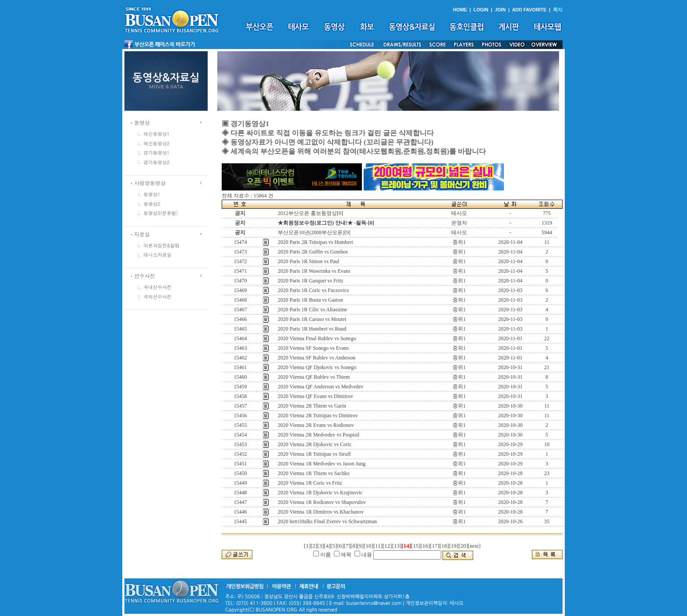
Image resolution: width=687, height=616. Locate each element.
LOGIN (481, 10)
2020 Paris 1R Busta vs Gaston (310, 300)
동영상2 (152, 204)
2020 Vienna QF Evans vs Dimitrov (315, 396)
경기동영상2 (157, 162)
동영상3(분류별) (161, 213)
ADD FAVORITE (529, 10)
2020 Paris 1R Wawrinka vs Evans (314, 271)
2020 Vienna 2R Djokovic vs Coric (315, 444)
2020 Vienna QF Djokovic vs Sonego (317, 367)
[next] (474, 546)
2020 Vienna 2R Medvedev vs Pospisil (319, 435)
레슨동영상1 (157, 134)
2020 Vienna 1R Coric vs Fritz (310, 483)
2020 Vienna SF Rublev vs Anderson (317, 358)
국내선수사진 (158, 287)
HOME (460, 10)
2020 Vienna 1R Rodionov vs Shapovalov (322, 502)
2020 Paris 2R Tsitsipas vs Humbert (315, 242)
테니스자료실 (158, 255)
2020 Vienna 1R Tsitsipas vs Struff (314, 454)
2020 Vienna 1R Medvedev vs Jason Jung (322, 464)
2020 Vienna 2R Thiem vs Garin (312, 406)
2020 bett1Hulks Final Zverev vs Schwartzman (327, 521)
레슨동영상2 (157, 143)
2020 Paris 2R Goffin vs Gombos (313, 252)
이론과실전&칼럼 (162, 245)
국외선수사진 (158, 297)
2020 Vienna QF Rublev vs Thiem (314, 377)
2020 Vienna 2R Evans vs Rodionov (316, 425)
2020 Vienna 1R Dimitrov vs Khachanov (321, 512)
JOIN (500, 10)
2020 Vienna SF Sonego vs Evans (313, 348)
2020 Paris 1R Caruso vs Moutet (312, 319)
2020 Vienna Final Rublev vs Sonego (317, 338)
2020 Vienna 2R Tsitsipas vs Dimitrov (318, 415)
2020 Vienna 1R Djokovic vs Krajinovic (320, 493)
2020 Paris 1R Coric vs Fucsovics (313, 290)
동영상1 (152, 194)
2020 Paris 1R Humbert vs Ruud (312, 329)
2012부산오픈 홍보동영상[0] (310, 213)
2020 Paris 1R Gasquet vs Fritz (311, 281)
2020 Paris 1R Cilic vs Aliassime (312, 310)
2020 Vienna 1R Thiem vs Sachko (314, 473)
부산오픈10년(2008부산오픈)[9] (314, 232)
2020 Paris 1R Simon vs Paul (308, 261)
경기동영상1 (157, 153)
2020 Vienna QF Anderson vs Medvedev (320, 387)
